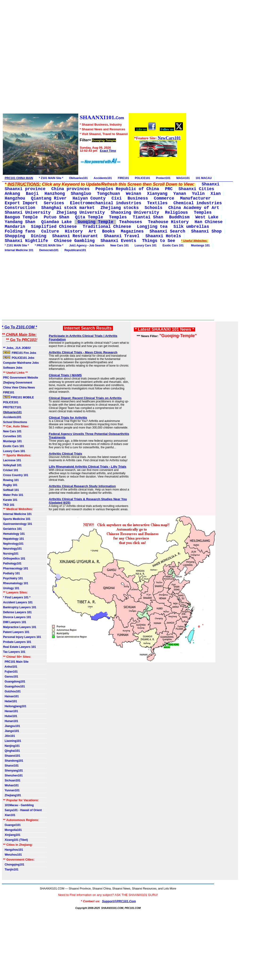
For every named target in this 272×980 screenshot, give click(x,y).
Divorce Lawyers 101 (17, 617)
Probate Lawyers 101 (17, 642)
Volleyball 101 (12, 465)
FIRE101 (123, 178)
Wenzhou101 (12, 855)
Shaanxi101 (12, 756)
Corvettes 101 (12, 436)
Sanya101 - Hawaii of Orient (22, 810)
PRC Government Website (21, 378)
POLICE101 (142, 178)
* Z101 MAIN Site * (51, 178)
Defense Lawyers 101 (17, 612)
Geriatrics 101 (12, 529)
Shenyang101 (13, 771)
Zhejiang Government (18, 383)
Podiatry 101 (11, 573)
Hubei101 (10, 716)
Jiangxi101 (11, 731)
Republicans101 (75, 250)
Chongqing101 (14, 865)
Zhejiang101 (12, 795)
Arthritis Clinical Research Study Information (82, 486)
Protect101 (163, 178)
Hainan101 (11, 696)
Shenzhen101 (13, 776)
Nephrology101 (13, 544)
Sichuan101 (12, 780)
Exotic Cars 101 (173, 245)
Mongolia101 (12, 830)
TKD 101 (9, 505)
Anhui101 (10, 667)
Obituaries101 (78, 178)
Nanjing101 (11, 746)
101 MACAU (204, 178)
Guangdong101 (14, 682)
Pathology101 (12, 563)
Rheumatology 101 (16, 583)
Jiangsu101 (12, 726)
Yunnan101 (11, 790)
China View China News (19, 388)
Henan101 (10, 711)
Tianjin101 (11, 870)
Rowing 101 (11, 480)
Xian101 (9, 815)
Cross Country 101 (16, 475)
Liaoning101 (12, 741)
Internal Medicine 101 (19, 250)
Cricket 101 (11, 470)
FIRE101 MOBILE (19, 397)
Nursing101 (11, 554)
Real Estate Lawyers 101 (19, 647)
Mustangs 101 (200, 245)
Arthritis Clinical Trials (65, 454)
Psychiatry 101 (13, 578)
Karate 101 (10, 500)
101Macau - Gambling (18, 805)
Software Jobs (13, 368)
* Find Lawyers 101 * (17, 597)
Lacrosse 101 (12, 460)
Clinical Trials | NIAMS (65, 375)
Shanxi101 (11, 766)
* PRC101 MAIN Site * (49, 245)
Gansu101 (11, 677)
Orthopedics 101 (14, 559)
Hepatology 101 (14, 539)
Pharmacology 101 (16, 568)
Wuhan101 (11, 785)
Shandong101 (13, 761)
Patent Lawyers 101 (16, 632)
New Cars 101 (120, 245)
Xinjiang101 (12, 835)
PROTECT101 (12, 407)
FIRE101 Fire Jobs (20, 353)
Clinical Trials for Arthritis (68, 418)
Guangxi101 (12, 825)
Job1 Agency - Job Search (87, 245)
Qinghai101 (11, 751)
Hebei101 (10, 701)
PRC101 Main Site (16, 662)
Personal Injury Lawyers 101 (22, 637)
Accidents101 (103, 178)
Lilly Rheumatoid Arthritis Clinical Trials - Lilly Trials (88, 467)
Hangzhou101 (13, 850)
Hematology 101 (14, 534)
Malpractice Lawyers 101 (20, 627)
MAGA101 (183, 178)
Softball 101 (11, 490)
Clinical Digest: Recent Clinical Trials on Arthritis (85, 398)
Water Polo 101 (13, 495)
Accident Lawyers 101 (18, 602)
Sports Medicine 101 (17, 519)
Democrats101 (49, 250)
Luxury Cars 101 (146, 245)
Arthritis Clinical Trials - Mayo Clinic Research (83, 352)
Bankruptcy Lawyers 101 (20, 607)
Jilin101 (9, 736)
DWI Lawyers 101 (15, 622)
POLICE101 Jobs (19, 358)
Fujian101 (10, 672)
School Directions (15, 422)
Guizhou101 (12, 691)
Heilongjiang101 (15, 706)
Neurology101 (12, 549)
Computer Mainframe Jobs (21, 363)
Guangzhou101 (14, 686)
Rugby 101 (10, 485)
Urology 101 (11, 588)
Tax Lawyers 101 (14, 652)
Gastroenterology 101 (18, 524)
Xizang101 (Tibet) (15, 840)
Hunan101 (11, 721)
